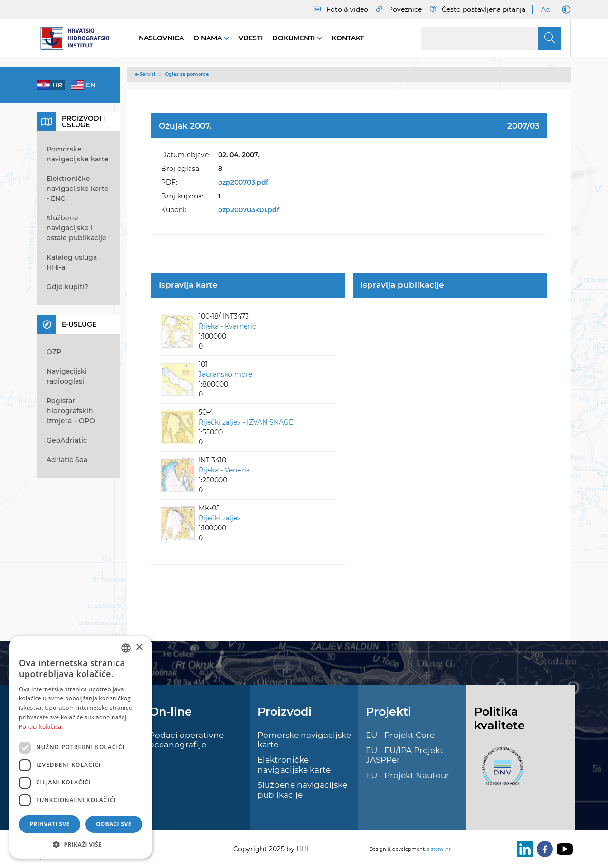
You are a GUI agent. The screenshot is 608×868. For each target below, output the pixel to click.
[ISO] (500, 772)
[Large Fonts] (545, 9)
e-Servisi (145, 74)
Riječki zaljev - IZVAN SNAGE (246, 422)
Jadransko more (225, 374)
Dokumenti (294, 38)
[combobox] (126, 648)
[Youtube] (563, 849)
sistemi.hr (439, 849)
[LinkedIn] (523, 849)
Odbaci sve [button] (114, 824)
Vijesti (251, 38)
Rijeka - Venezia (224, 470)
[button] (81, 844)
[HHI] (78, 38)
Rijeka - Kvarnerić (227, 326)
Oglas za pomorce (187, 74)
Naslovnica (161, 38)
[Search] (491, 38)
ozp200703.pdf (243, 182)
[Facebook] (543, 849)
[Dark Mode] (564, 9)
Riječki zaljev (220, 518)
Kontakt (348, 38)
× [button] (139, 647)
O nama (209, 38)
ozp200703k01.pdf (249, 210)
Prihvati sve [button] (50, 824)
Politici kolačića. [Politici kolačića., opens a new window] (41, 727)
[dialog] (81, 747)
